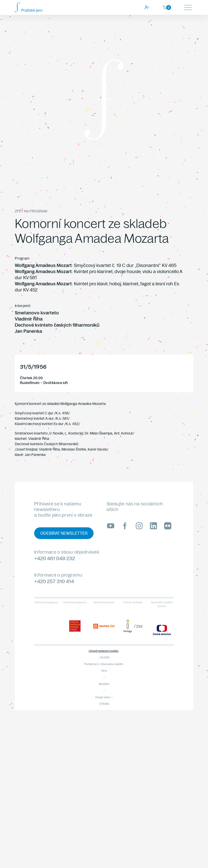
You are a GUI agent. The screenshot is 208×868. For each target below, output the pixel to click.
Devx (104, 671)
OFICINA (104, 704)
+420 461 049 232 (55, 558)
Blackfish (104, 684)
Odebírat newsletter (64, 533)
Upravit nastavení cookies (104, 651)
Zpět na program (31, 211)
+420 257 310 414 (54, 581)
